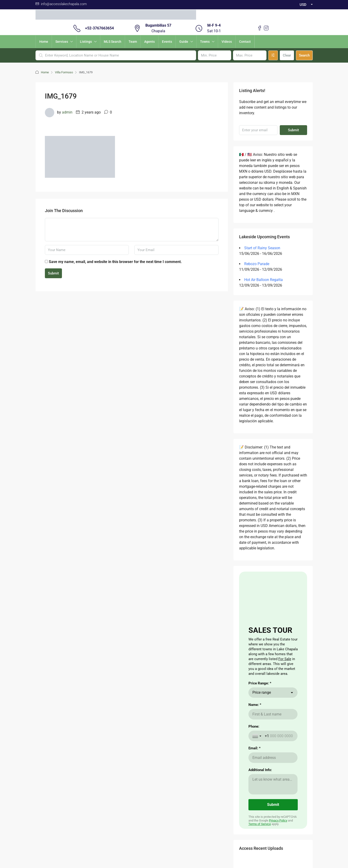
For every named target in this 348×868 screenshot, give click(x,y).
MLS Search (113, 42)
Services (62, 42)
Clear (287, 55)
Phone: (254, 726)
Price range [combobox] (262, 692)
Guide (184, 42)
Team (133, 42)
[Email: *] (273, 758)
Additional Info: (260, 770)
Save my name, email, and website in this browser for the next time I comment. (115, 262)
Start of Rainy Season (262, 248)
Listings (86, 42)
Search (304, 55)
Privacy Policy (278, 820)
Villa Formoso (64, 72)
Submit (53, 273)
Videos (227, 42)
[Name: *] (273, 714)
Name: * (255, 705)
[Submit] (273, 805)
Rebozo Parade (257, 264)
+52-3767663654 (99, 28)
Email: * (255, 748)
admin (67, 112)
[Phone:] (279, 736)
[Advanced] (273, 55)
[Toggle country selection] (257, 736)
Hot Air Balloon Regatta (264, 280)
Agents (149, 42)
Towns (205, 42)
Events (167, 42)
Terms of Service (260, 824)
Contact (245, 42)
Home (44, 42)
